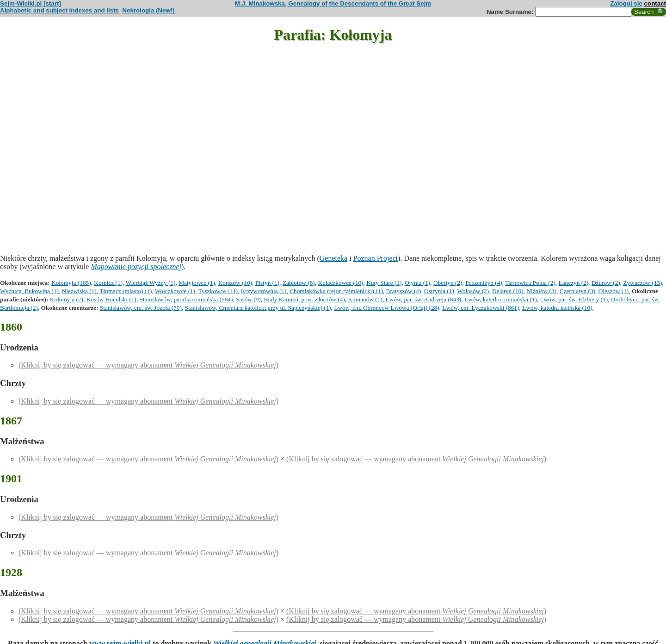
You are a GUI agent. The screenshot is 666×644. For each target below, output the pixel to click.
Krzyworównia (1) (264, 291)
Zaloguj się (626, 3)
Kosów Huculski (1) (111, 299)
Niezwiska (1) (79, 291)
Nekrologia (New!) (148, 10)
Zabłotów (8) (299, 283)
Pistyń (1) (267, 283)
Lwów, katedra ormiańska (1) (501, 299)
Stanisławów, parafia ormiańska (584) (186, 299)
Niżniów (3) (541, 291)
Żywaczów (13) (642, 283)
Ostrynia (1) (439, 291)
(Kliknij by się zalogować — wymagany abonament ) (148, 365)
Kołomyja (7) (67, 299)
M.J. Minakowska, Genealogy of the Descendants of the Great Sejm (333, 3)
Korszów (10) (235, 283)
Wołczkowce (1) (175, 291)
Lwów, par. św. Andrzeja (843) (424, 299)
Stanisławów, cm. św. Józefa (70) (141, 308)
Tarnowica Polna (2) (530, 283)
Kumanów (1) (365, 299)
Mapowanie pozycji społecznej (136, 267)
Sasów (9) (248, 299)
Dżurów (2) (606, 283)
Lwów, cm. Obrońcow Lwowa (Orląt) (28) (387, 308)
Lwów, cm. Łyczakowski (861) (481, 308)
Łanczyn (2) (574, 283)
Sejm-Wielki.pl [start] (31, 3)
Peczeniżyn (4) (484, 283)
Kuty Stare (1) (384, 283)
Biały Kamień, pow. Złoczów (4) (304, 299)
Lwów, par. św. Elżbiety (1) (574, 299)
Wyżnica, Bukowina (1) (29, 291)
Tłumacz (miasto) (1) (126, 291)
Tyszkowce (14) (218, 291)
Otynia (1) (417, 283)
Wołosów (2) (473, 291)
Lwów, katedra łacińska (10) (557, 308)
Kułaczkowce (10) (341, 283)
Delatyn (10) (508, 291)
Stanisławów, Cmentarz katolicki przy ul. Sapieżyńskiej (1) (258, 308)
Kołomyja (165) (71, 283)
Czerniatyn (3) (577, 291)
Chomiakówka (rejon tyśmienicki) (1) (336, 291)
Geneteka (333, 258)
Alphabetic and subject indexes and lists (59, 10)
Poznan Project (376, 258)
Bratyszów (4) (404, 291)
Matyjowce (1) (197, 283)
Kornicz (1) (108, 283)
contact (655, 3)
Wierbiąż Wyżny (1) (151, 283)
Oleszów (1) (614, 291)
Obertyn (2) (448, 283)
